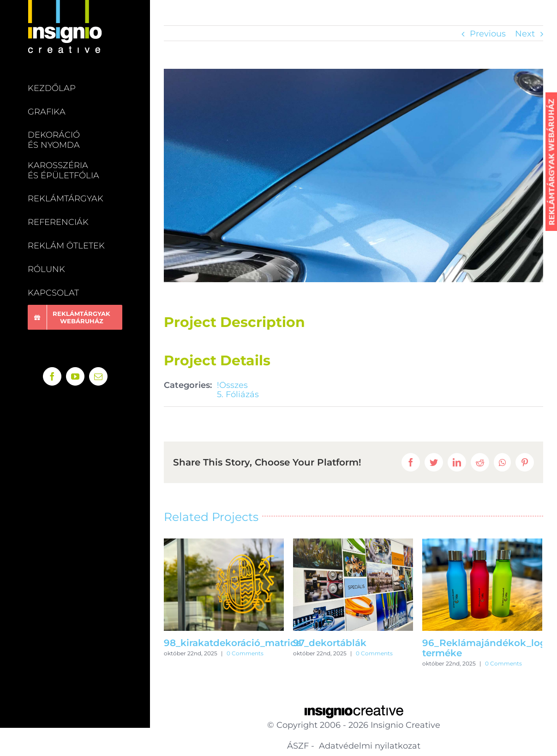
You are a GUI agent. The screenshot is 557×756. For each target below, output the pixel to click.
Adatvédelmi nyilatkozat (368, 746)
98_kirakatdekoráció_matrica (233, 643)
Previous (488, 34)
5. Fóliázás (238, 394)
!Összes (232, 385)
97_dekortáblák (330, 643)
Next (525, 34)
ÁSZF (298, 746)
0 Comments (245, 653)
